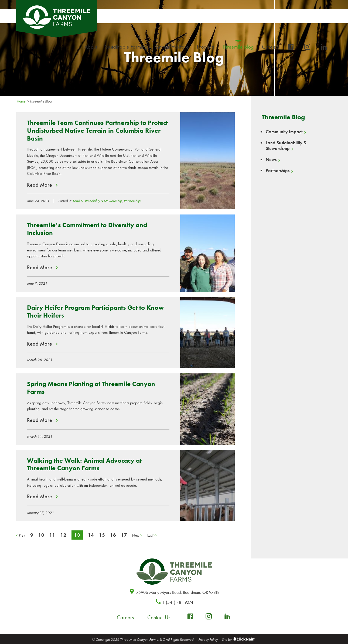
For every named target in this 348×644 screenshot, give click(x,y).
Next (137, 535)
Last (152, 535)
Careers (272, 47)
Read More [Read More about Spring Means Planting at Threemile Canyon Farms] (40, 420)
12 (63, 535)
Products (207, 47)
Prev (21, 535)
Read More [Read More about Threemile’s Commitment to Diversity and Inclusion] (40, 267)
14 (91, 535)
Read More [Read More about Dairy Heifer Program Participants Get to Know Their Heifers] (40, 344)
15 (102, 535)
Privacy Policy (208, 639)
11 (52, 535)
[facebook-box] (291, 47)
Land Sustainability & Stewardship (97, 201)
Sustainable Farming (128, 47)
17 (124, 535)
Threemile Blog (238, 47)
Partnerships (133, 201)
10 (41, 535)
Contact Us (159, 617)
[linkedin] (324, 47)
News (271, 159)
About (92, 47)
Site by (239, 639)
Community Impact (284, 132)
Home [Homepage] (21, 101)
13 (77, 535)
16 (113, 535)
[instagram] (307, 47)
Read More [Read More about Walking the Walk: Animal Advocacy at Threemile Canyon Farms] (40, 496)
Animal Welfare (172, 47)
